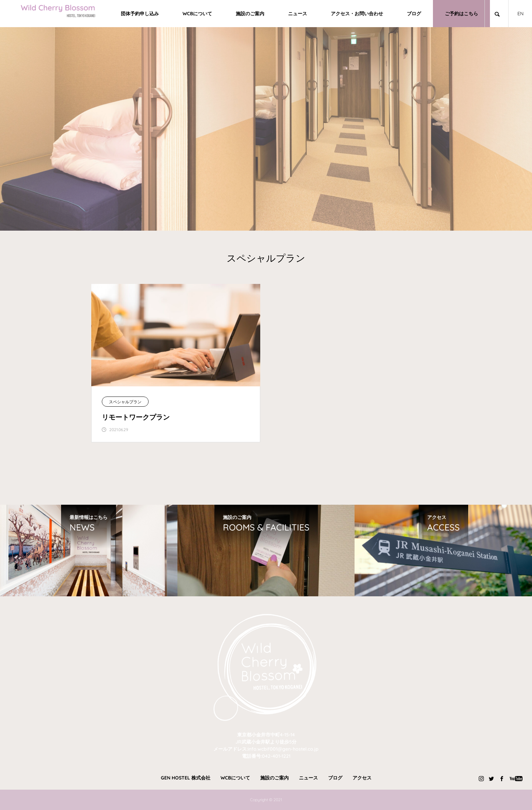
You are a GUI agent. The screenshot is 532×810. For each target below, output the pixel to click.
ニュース (298, 14)
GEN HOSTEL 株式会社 (186, 778)
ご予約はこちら (461, 14)
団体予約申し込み (140, 14)
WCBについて (197, 14)
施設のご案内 (250, 14)
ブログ (414, 14)
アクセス (362, 778)
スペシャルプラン (125, 402)
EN (520, 14)
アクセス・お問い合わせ (357, 14)
